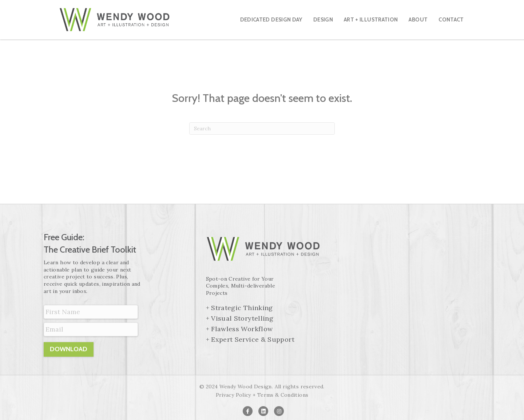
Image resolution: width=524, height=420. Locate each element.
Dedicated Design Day (271, 20)
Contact (451, 20)
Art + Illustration (371, 20)
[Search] (262, 128)
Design (323, 20)
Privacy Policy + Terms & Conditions (262, 395)
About (418, 20)
